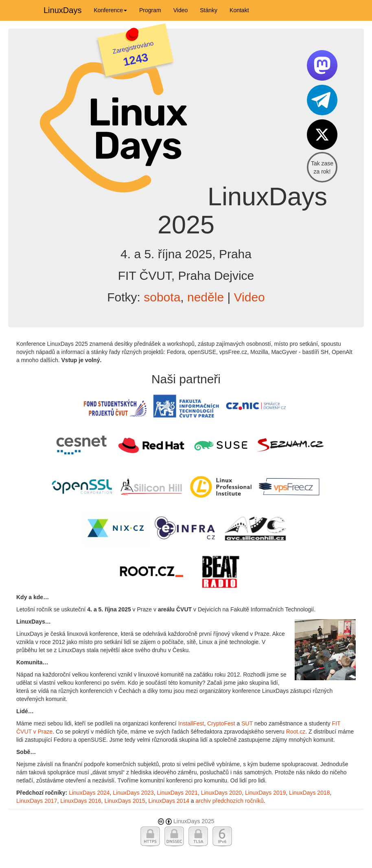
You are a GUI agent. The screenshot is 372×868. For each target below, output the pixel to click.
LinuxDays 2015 (125, 801)
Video (181, 10)
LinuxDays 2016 (81, 801)
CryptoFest (221, 723)
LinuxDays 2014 (169, 801)
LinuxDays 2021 (177, 793)
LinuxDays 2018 (309, 793)
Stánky (209, 10)
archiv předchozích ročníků (230, 801)
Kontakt (239, 10)
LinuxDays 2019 (265, 793)
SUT (247, 723)
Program (150, 10)
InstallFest (191, 723)
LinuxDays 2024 (89, 793)
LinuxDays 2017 (37, 801)
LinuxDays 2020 (221, 793)
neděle (206, 297)
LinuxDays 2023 (133, 793)
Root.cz (296, 732)
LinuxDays (62, 10)
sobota (162, 297)
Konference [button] (110, 10)
